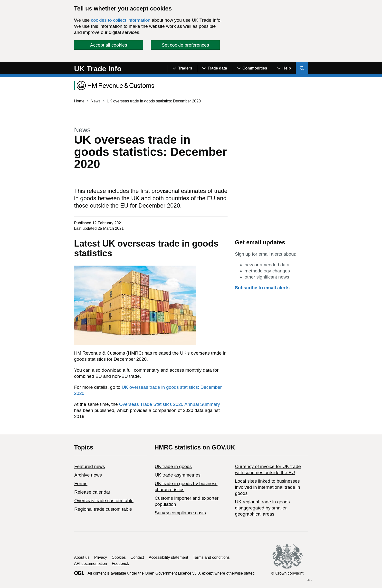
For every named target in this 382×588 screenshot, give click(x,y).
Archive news (88, 475)
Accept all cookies (109, 45)
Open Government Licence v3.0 (172, 573)
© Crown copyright (287, 573)
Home (79, 101)
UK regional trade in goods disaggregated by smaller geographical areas (262, 508)
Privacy (101, 557)
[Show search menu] (302, 68)
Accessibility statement (168, 557)
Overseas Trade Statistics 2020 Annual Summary (170, 404)
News (95, 101)
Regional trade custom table (103, 509)
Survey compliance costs (180, 513)
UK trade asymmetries (178, 475)
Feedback (120, 563)
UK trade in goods (173, 466)
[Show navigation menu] (182, 68)
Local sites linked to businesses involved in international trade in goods (267, 487)
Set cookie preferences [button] (185, 45)
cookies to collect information (121, 20)
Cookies (119, 557)
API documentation (91, 563)
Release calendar (92, 492)
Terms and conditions (211, 557)
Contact (137, 557)
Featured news (90, 466)
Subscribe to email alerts (262, 288)
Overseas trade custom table (104, 501)
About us (82, 557)
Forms (81, 483)
